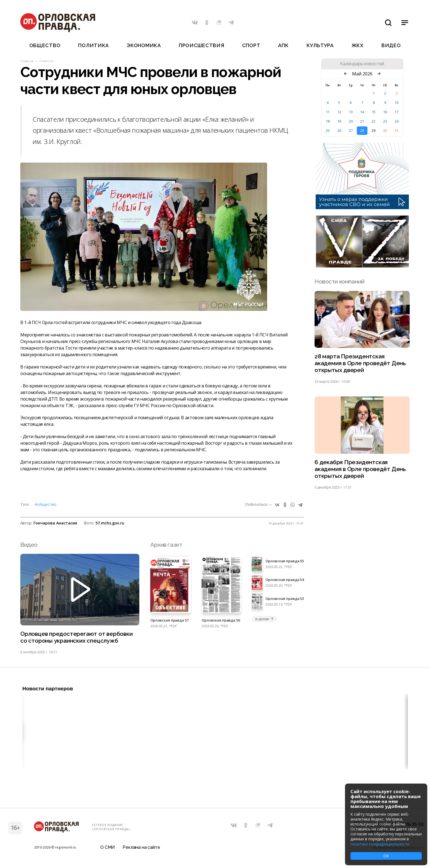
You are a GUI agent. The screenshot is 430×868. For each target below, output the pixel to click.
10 (397, 103)
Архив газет (166, 545)
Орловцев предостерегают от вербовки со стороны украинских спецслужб (77, 637)
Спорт (251, 45)
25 (328, 131)
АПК (283, 45)
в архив (264, 619)
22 (374, 121)
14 (362, 112)
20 (351, 121)
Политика (94, 45)
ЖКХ (358, 45)
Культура (320, 45)
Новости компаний (339, 281)
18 (328, 121)
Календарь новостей (362, 64)
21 (362, 121)
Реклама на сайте (141, 847)
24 (397, 121)
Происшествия (202, 45)
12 (339, 112)
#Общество (46, 504)
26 (339, 131)
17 (397, 112)
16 (385, 112)
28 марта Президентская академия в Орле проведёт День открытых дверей (360, 363)
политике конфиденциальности (380, 844)
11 (328, 112)
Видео (391, 45)
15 (374, 112)
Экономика (144, 45)
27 (351, 131)
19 (339, 121)
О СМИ (108, 847)
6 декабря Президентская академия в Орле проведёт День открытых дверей (360, 469)
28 (362, 131)
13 (351, 112)
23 (385, 121)
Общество (45, 45)
